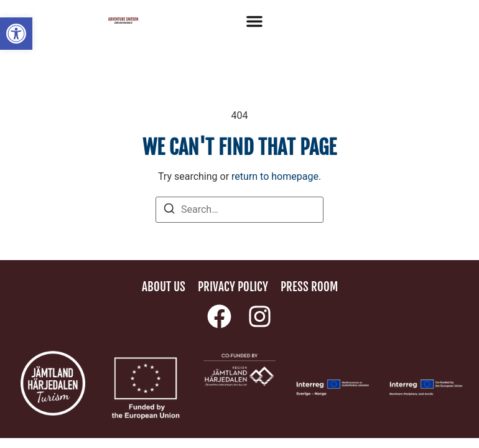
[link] (16, 34)
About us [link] (164, 287)
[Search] (169, 211)
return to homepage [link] (275, 176)
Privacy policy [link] (233, 287)
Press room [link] (309, 287)
